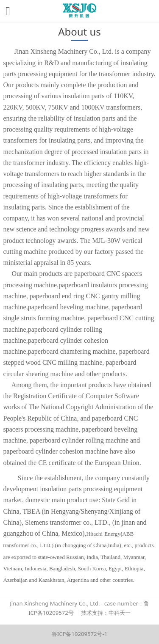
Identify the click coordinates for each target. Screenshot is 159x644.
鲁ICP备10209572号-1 (79, 634)
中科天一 (120, 613)
